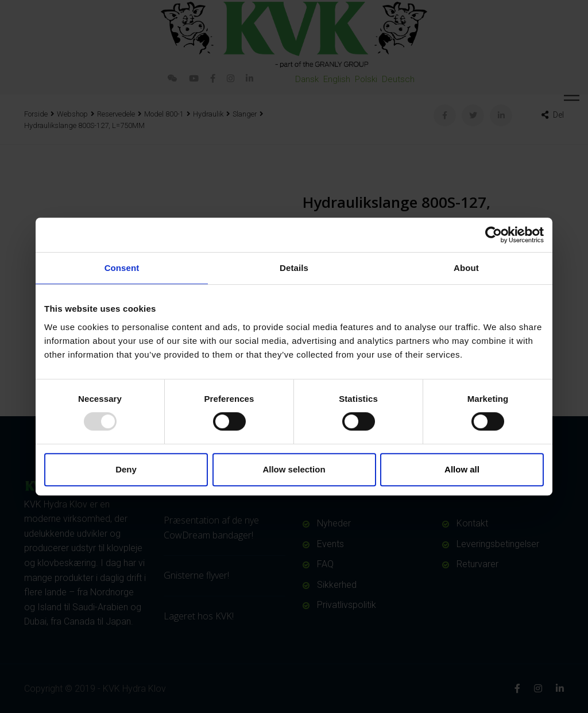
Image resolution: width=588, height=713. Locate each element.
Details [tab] (294, 268)
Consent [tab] (122, 268)
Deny (126, 469)
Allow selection (294, 469)
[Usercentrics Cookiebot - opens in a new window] (494, 235)
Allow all (462, 469)
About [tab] (466, 268)
